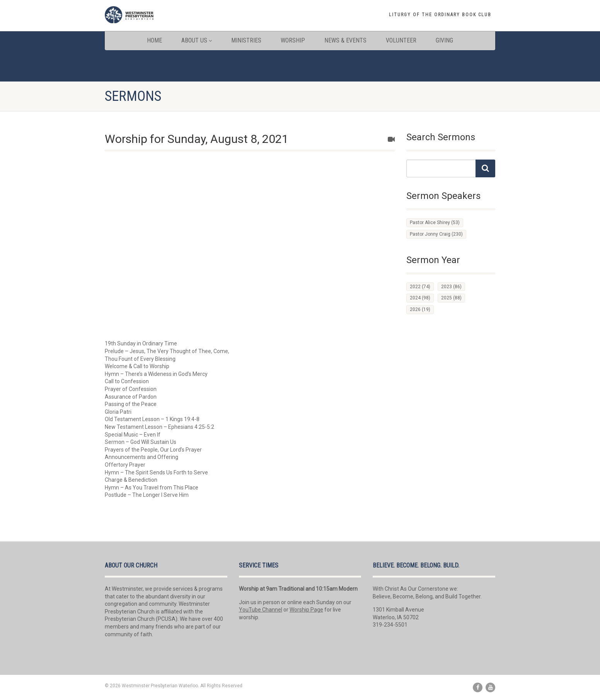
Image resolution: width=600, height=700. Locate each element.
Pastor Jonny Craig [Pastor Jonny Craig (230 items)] (436, 234)
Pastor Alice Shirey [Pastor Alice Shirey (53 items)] (435, 223)
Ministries (246, 40)
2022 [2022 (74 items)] (420, 287)
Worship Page (306, 610)
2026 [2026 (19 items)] (420, 309)
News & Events (345, 40)
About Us (197, 40)
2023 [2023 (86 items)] (451, 287)
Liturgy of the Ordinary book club (440, 15)
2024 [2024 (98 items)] (420, 298)
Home (154, 40)
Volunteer (401, 40)
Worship (293, 40)
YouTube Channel (261, 610)
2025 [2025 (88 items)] (451, 298)
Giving (444, 40)
